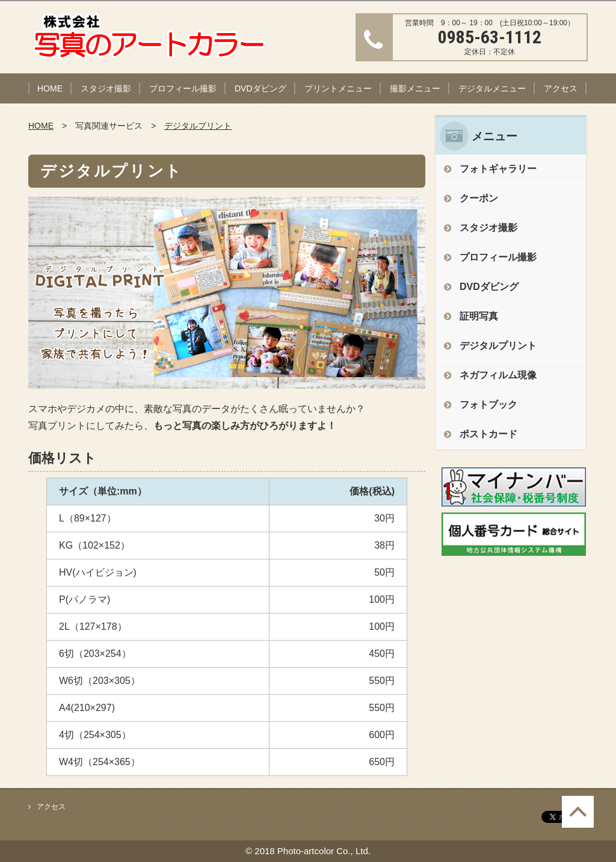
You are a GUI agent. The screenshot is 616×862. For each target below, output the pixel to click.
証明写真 (479, 316)
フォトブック (488, 405)
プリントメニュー (338, 88)
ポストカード (488, 434)
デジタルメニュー (492, 88)
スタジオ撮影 (106, 88)
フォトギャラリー (498, 169)
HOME (50, 88)
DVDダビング (260, 88)
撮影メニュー (415, 88)
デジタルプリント (198, 126)
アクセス (561, 88)
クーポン (479, 198)
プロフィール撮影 (183, 88)
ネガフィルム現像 (498, 375)
